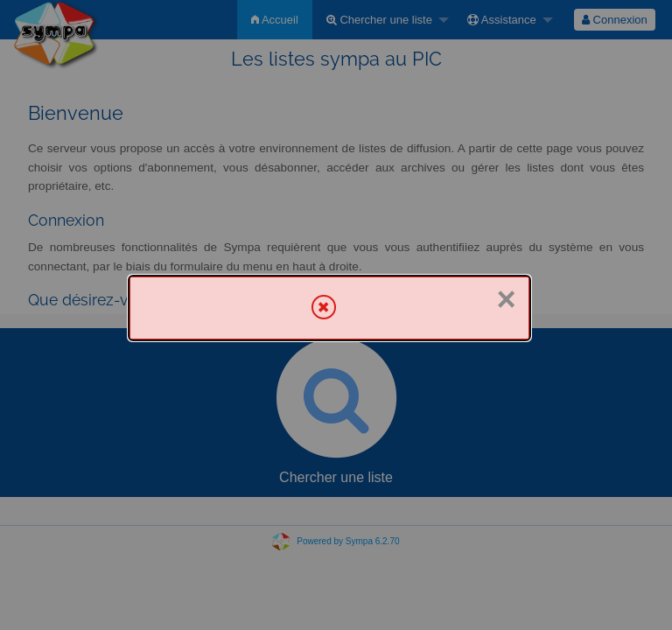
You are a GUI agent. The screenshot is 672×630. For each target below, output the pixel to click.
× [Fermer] (506, 299)
